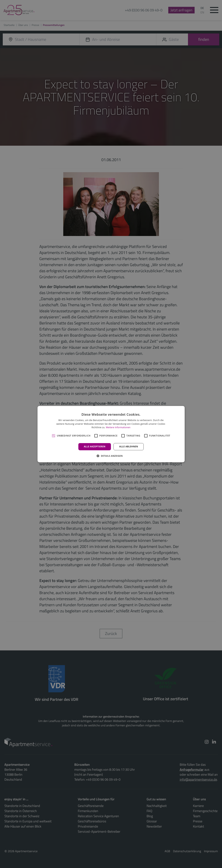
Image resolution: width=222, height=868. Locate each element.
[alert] (111, 434)
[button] (111, 456)
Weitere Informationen (118, 427)
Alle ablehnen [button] (129, 447)
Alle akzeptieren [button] (95, 447)
